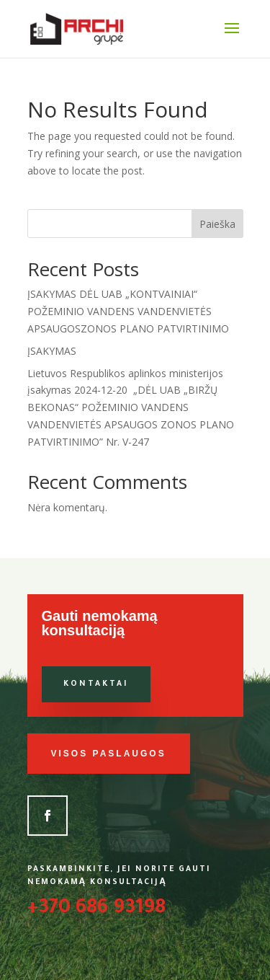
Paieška (217, 224)
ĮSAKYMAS (52, 351)
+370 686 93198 (96, 909)
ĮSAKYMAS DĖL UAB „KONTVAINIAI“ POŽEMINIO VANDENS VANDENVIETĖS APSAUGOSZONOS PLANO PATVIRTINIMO (128, 311)
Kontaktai (96, 684)
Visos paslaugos (109, 754)
